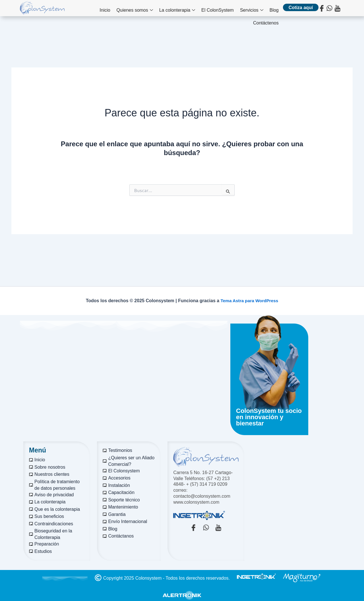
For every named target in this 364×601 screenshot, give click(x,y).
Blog (244, 9)
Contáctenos (266, 9)
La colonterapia (153, 9)
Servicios (224, 9)
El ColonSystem (192, 9)
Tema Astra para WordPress (249, 301)
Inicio (85, 9)
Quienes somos (113, 9)
